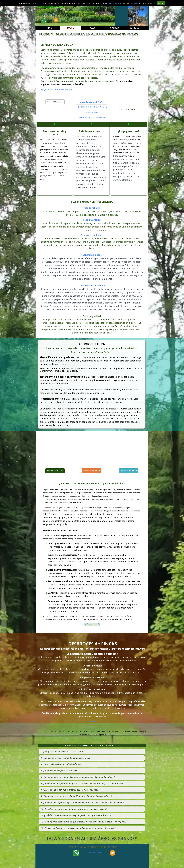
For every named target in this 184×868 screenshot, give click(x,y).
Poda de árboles (92, 220)
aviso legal (133, 3)
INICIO (50, 28)
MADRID (71, 28)
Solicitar (93, 722)
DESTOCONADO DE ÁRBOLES (92, 117)
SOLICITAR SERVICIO (129, 110)
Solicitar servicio (85, 15)
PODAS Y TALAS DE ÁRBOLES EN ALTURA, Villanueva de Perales (88, 34)
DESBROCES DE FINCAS (92, 102)
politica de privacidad (115, 3)
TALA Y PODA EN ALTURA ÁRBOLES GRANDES (92, 839)
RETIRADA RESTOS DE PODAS (92, 107)
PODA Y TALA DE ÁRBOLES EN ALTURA (93, 847)
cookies (37, 3)
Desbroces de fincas (92, 235)
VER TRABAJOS (55, 102)
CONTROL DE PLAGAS (92, 112)
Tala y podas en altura (50, 6)
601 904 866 (50, 14)
